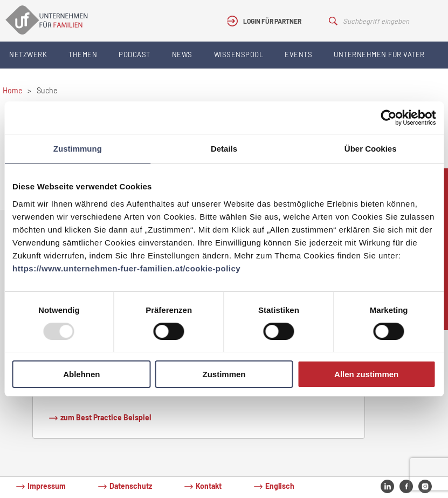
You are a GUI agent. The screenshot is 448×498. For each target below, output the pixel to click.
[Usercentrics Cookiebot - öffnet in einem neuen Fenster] (388, 118)
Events (298, 54)
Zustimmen (224, 374)
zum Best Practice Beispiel (106, 417)
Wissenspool (239, 54)
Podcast (135, 54)
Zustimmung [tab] (78, 149)
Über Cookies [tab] (371, 149)
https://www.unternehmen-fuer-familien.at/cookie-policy (126, 268)
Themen (83, 54)
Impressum (47, 486)
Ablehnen (81, 374)
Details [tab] (224, 149)
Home (12, 90)
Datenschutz (131, 486)
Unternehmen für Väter (379, 54)
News (182, 54)
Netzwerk (28, 54)
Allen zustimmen (366, 374)
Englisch (280, 486)
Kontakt (209, 486)
